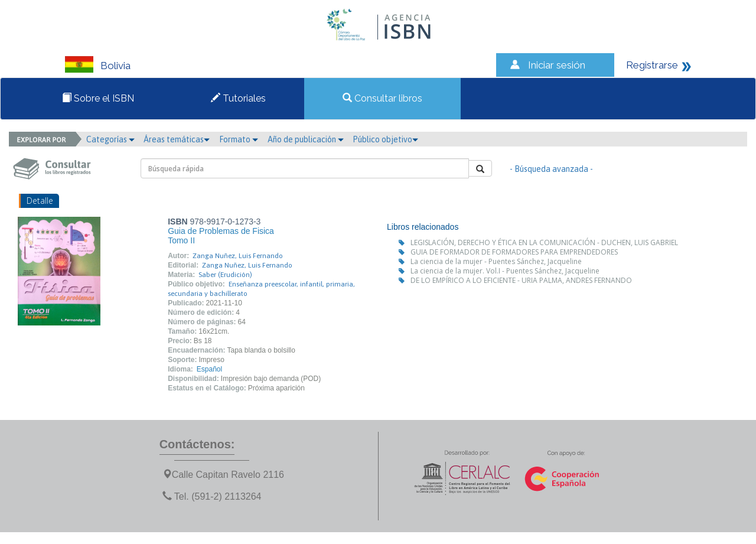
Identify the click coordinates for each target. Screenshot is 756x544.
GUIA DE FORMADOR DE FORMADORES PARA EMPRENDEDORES (514, 252)
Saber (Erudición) (225, 275)
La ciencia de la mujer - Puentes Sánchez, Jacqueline (496, 261)
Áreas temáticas (177, 139)
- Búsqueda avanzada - (551, 169)
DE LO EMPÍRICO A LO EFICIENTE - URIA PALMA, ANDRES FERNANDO (521, 280)
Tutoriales (238, 98)
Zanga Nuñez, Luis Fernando (238, 256)
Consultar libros (382, 98)
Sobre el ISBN (98, 98)
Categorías (110, 139)
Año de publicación (306, 139)
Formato (239, 139)
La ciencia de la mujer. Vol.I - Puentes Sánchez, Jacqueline (505, 271)
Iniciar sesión (557, 65)
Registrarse (652, 65)
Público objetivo (385, 139)
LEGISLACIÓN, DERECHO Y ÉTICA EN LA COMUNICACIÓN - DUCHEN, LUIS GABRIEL (544, 242)
